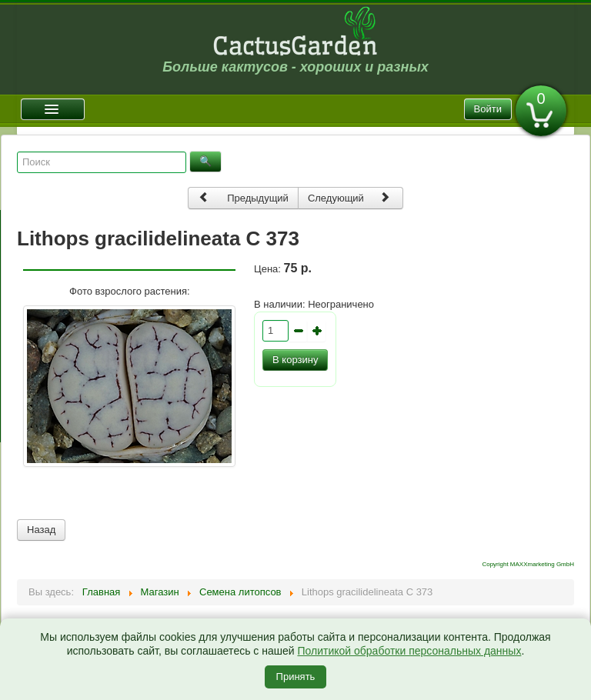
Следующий (349, 197)
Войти (488, 109)
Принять (296, 677)
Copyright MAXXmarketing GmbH (528, 564)
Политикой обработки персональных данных (409, 651)
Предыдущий (243, 197)
